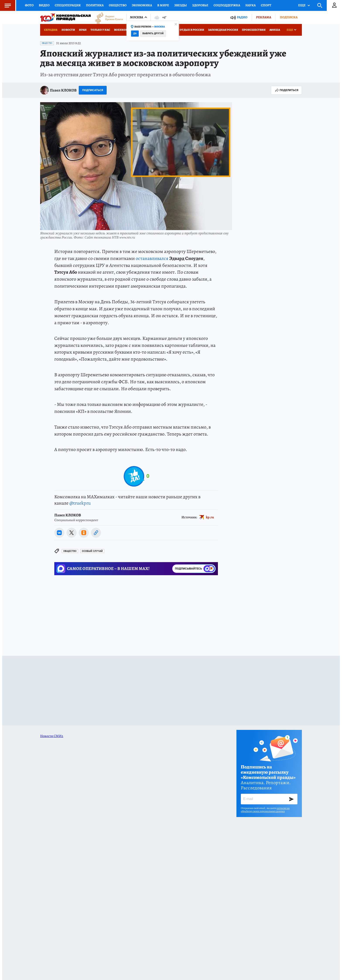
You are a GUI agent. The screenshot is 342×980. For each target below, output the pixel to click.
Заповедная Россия (223, 30)
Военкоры (122, 30)
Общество (118, 5)
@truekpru (80, 503)
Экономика (142, 5)
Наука (251, 5)
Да (135, 33)
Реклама (264, 17)
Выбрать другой (153, 33)
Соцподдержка (227, 5)
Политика (95, 5)
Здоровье (200, 5)
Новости (68, 30)
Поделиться (286, 90)
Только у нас (100, 30)
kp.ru (210, 517)
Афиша (275, 30)
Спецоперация (68, 5)
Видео (44, 5)
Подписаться (93, 90)
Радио (242, 17)
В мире (163, 5)
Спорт (266, 5)
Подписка (289, 17)
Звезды (181, 5)
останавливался (152, 258)
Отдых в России (192, 30)
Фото (29, 5)
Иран (83, 30)
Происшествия (254, 30)
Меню (5, 5)
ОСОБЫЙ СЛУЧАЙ (92, 551)
